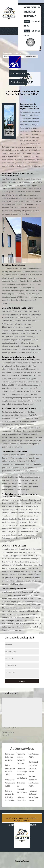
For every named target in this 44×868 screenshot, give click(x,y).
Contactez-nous (18, 82)
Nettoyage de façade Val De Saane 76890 (34, 796)
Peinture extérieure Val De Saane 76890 (34, 781)
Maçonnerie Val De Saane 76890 (10, 783)
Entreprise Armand (22, 861)
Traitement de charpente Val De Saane (22, 788)
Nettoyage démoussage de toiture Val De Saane (22, 773)
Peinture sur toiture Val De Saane (10, 757)
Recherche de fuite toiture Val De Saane (21, 759)
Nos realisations (18, 73)
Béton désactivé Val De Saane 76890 (10, 770)
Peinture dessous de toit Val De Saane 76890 (10, 796)
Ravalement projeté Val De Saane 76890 (33, 767)
